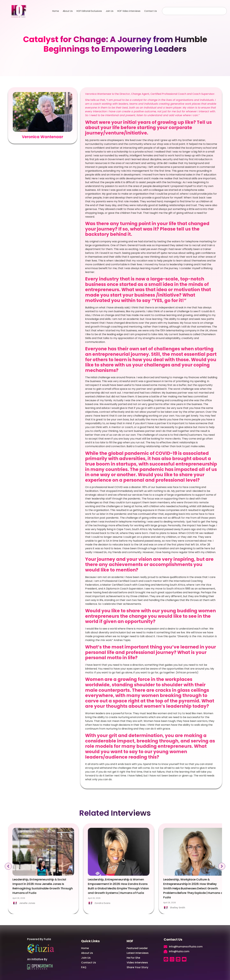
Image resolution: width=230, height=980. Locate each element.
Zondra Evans (102, 903)
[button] (7, 866)
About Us (68, 11)
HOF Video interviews (129, 11)
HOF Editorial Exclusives (89, 11)
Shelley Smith (178, 908)
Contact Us (151, 11)
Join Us (110, 11)
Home (56, 11)
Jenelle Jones (27, 903)
